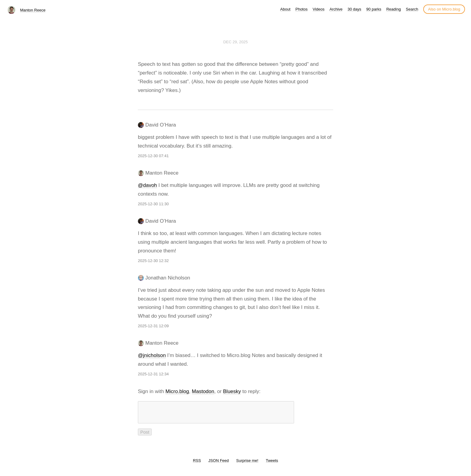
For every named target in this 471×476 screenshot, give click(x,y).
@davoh (147, 185)
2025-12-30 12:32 (153, 261)
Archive (336, 9)
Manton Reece (33, 10)
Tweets (272, 464)
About (285, 9)
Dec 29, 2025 (235, 42)
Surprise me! (247, 464)
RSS (197, 464)
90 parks (374, 9)
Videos (319, 9)
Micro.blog (177, 391)
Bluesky (232, 391)
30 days (354, 9)
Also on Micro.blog (444, 9)
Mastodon (203, 391)
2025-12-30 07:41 (153, 156)
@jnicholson (152, 355)
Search (412, 9)
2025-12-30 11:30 (153, 204)
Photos (301, 9)
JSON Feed (219, 464)
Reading (394, 9)
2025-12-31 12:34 (153, 374)
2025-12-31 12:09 (153, 326)
